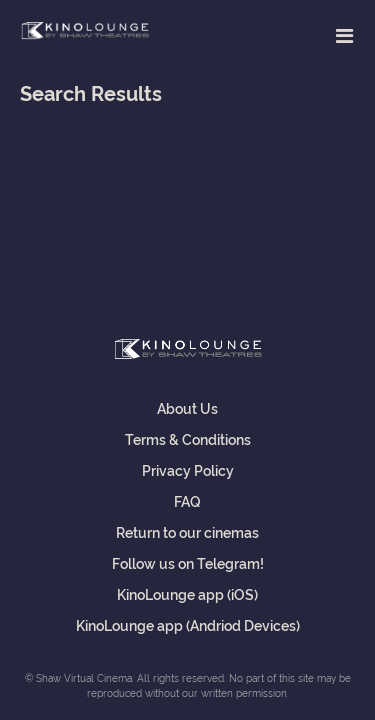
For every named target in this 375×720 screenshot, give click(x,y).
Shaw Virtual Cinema (85, 31)
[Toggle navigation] (344, 35)
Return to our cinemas (187, 531)
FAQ (187, 500)
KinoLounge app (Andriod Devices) (188, 624)
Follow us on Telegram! (188, 562)
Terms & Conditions (188, 438)
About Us (187, 407)
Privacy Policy (188, 469)
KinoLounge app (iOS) (187, 593)
